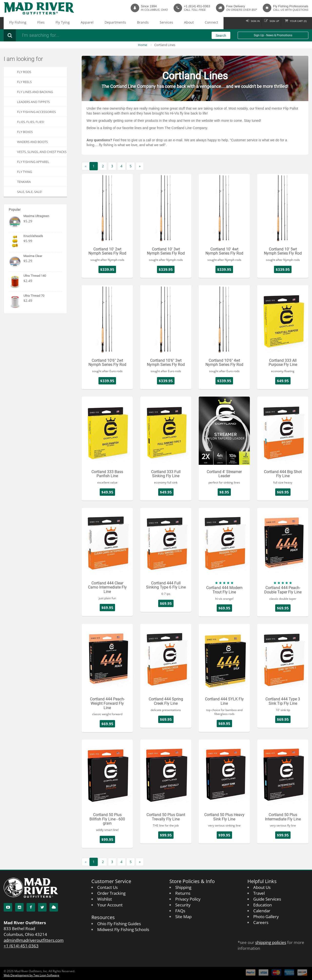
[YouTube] (8, 907)
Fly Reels (24, 82)
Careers (261, 922)
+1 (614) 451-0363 (197, 6)
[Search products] (84, 35)
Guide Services (267, 899)
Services (122, 23)
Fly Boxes (25, 132)
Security (183, 905)
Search (221, 36)
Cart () (296, 23)
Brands (106, 23)
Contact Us (107, 887)
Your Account (110, 905)
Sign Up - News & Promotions (273, 35)
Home (142, 45)
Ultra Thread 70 (34, 296)
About (139, 23)
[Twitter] (42, 907)
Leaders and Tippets (33, 102)
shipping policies (271, 942)
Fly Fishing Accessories (36, 112)
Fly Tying (46, 23)
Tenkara (24, 182)
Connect (155, 23)
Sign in (245, 23)
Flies (31, 23)
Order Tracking (111, 893)
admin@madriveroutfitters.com (34, 940)
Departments (85, 23)
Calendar (262, 911)
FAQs (180, 911)
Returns (183, 893)
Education (263, 905)
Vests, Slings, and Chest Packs (42, 152)
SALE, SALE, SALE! (29, 192)
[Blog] (54, 907)
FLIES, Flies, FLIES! (31, 122)
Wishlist (105, 899)
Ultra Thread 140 (35, 276)
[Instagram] (19, 907)
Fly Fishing (14, 23)
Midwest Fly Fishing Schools (123, 929)
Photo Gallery (266, 917)
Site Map (183, 917)
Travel (259, 893)
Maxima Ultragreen (36, 216)
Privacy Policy (188, 899)
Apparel (64, 23)
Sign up (268, 23)
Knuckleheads (33, 236)
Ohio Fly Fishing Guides (119, 924)
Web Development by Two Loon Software (31, 975)
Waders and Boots (32, 142)
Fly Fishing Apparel (33, 162)
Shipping (183, 887)
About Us (262, 887)
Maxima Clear (33, 256)
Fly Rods (24, 72)
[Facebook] (31, 907)
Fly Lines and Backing (35, 92)
